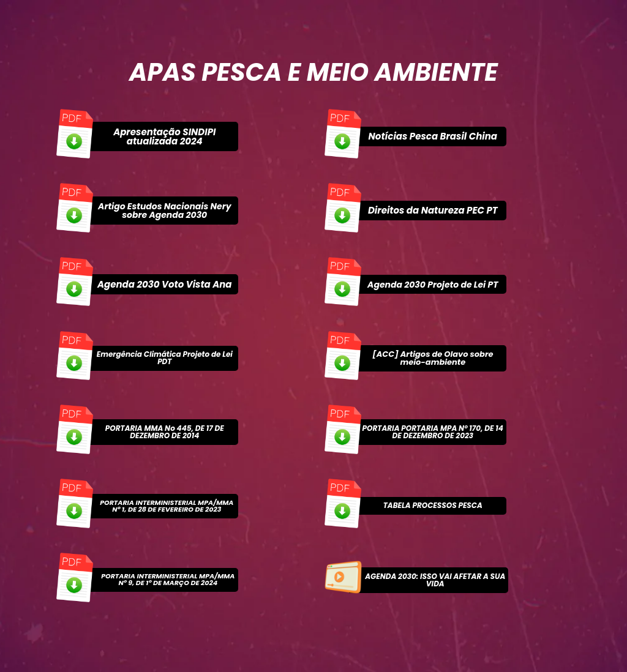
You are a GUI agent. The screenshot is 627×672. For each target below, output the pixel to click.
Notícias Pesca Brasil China (433, 136)
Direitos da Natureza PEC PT (433, 210)
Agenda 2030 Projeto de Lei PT (433, 285)
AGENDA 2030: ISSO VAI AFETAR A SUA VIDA (435, 580)
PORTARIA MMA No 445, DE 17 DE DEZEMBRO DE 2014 (165, 432)
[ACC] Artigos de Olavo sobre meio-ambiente (433, 358)
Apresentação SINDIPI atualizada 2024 (164, 136)
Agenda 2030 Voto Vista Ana (165, 284)
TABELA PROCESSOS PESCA (433, 505)
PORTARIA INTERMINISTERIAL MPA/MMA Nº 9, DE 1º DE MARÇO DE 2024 (168, 579)
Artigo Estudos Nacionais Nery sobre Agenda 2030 (164, 211)
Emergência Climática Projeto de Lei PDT (165, 358)
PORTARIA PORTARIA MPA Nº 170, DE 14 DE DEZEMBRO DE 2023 (433, 432)
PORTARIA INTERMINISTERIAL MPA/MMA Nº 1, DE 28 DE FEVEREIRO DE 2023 (167, 506)
